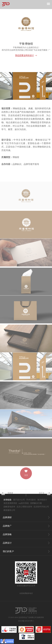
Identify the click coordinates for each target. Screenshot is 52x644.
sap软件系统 (24, 503)
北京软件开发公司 (41, 507)
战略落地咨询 (9, 507)
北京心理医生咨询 (24, 507)
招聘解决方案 (36, 503)
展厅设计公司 (19, 500)
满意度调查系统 (10, 503)
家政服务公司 (9, 510)
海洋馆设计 (42, 500)
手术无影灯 (31, 500)
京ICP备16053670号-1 (26, 621)
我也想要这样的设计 (24, 55)
